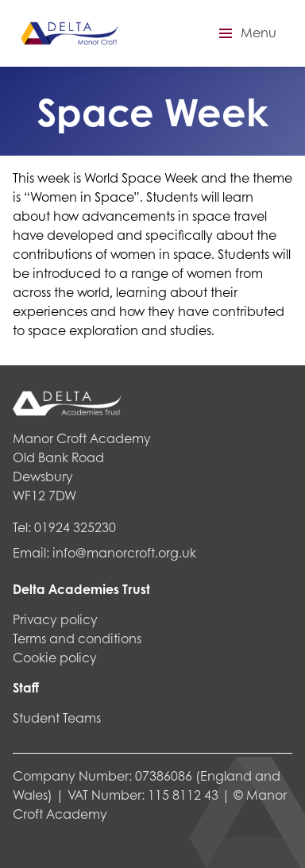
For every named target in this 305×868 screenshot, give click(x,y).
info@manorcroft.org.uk (124, 552)
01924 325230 (75, 527)
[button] (245, 33)
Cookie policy (55, 657)
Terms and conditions (77, 638)
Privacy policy (55, 619)
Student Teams (57, 718)
